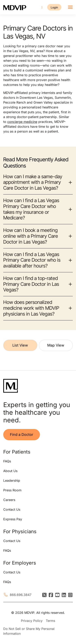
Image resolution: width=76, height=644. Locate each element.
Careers (9, 500)
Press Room (12, 490)
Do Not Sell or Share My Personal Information (29, 631)
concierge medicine (22, 122)
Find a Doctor (22, 435)
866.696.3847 (21, 595)
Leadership (12, 480)
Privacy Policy (32, 621)
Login (54, 7)
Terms (50, 621)
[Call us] (42, 7)
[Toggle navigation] (70, 7)
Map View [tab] (56, 345)
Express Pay (13, 519)
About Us (10, 471)
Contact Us (12, 509)
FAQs (7, 461)
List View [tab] (20, 345)
